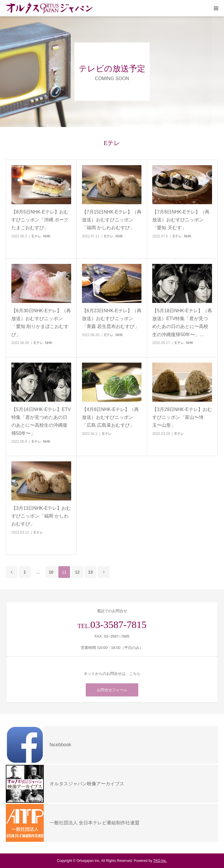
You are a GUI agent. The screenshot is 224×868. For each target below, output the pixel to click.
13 (90, 572)
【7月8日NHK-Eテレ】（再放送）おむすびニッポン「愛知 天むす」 (181, 220)
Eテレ (36, 236)
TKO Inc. (160, 861)
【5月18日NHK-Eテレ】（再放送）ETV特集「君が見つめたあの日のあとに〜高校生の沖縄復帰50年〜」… (182, 323)
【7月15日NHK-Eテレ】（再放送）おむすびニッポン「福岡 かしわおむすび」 (112, 220)
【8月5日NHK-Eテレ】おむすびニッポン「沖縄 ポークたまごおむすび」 (40, 220)
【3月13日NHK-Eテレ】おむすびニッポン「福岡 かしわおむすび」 (41, 516)
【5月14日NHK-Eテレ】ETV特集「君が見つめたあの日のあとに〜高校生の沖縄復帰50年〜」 (41, 421)
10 (51, 572)
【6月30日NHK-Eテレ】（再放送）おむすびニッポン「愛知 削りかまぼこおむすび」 (41, 323)
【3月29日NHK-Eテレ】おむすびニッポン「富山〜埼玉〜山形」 (182, 417)
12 (77, 572)
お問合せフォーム (112, 690)
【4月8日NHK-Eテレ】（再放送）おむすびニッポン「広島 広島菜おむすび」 (111, 417)
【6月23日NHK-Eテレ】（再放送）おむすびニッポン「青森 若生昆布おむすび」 (112, 319)
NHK (47, 236)
